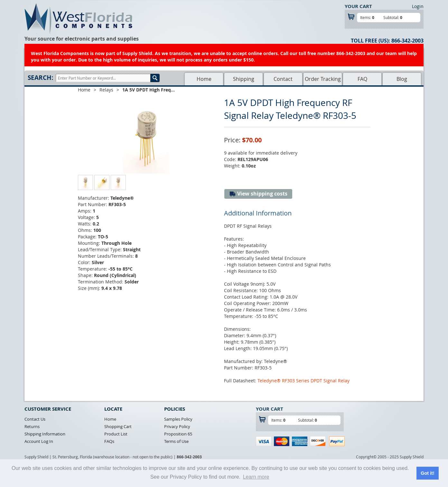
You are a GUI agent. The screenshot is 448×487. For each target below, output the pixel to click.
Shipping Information (45, 434)
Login (418, 6)
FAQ (362, 79)
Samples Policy (178, 419)
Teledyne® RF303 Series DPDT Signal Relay (303, 381)
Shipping (244, 79)
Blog (402, 79)
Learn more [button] (256, 477)
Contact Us (35, 419)
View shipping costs (258, 194)
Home (204, 79)
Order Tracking (323, 79)
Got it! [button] (427, 473)
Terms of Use (176, 441)
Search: (40, 78)
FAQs (109, 441)
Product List (116, 434)
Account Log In (39, 441)
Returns (32, 426)
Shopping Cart (118, 426)
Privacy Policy (177, 426)
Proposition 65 (178, 434)
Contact (283, 79)
